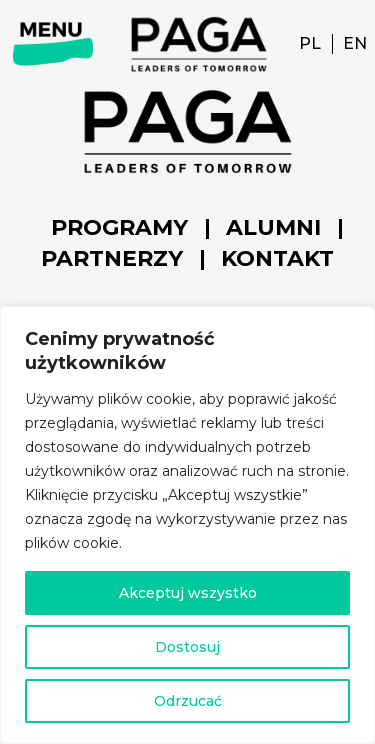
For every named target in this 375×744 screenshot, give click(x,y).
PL (310, 43)
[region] (187, 525)
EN (355, 43)
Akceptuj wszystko (188, 593)
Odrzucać (188, 701)
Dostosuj (187, 647)
